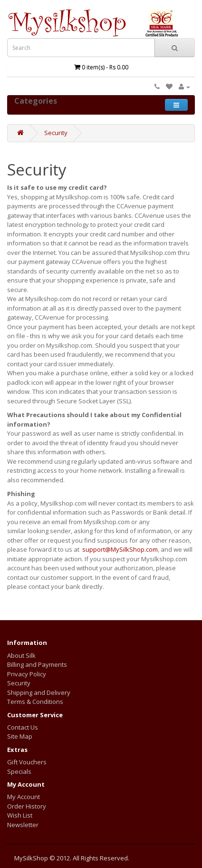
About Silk (21, 655)
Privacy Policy (27, 674)
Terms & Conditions (35, 702)
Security (56, 133)
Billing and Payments (37, 664)
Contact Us (23, 727)
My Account (24, 797)
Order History (27, 806)
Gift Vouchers (27, 762)
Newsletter (23, 825)
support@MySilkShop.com (120, 549)
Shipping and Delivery (39, 692)
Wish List (20, 815)
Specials (19, 771)
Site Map (20, 736)
